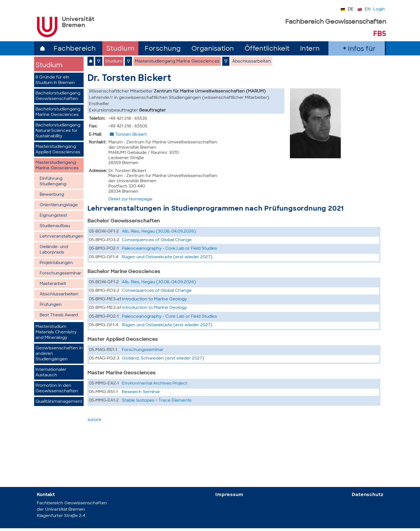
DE (351, 9)
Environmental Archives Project (155, 384)
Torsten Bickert (131, 135)
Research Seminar (141, 392)
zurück (94, 420)
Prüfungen (51, 305)
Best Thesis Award (59, 315)
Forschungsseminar (60, 273)
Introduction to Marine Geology (154, 299)
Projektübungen (56, 263)
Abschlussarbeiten (59, 294)
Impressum (229, 495)
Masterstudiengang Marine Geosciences (57, 166)
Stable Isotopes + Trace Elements (157, 401)
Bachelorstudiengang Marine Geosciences (58, 112)
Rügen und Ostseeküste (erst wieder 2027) (167, 257)
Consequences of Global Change (157, 240)
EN (368, 9)
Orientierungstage (59, 205)
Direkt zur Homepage (130, 199)
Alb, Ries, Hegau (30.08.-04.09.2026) (159, 232)
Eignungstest (53, 216)
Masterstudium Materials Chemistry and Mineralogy (56, 332)
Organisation (213, 49)
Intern (310, 49)
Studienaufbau (55, 226)
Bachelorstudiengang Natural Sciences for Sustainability (58, 131)
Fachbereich (75, 49)
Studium (120, 49)
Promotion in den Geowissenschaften (57, 389)
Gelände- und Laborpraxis (54, 250)
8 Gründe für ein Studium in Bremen (55, 80)
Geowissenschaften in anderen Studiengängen (59, 354)
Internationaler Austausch (51, 373)
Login (379, 9)
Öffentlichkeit (267, 49)
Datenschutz (367, 495)
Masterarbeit (53, 284)
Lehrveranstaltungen (62, 237)
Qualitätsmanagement (59, 402)
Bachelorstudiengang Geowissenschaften (58, 96)
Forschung (163, 49)
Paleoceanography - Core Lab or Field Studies (169, 249)
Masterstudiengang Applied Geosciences (58, 150)
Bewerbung (52, 195)
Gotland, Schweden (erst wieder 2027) (163, 359)
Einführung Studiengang (53, 182)
